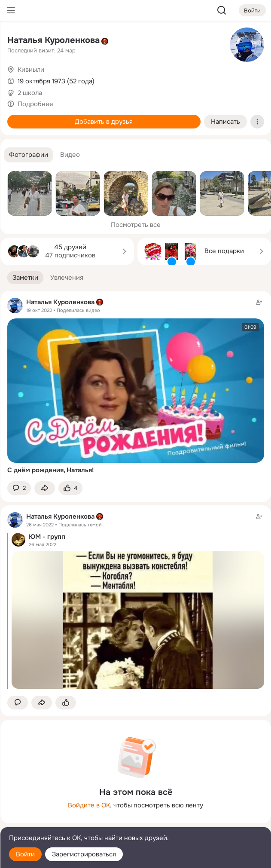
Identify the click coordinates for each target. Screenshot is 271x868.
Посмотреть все (136, 225)
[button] (29, 155)
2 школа (30, 93)
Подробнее (35, 104)
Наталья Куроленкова (53, 40)
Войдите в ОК (89, 805)
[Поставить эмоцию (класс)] (70, 488)
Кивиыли (31, 70)
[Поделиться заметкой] (45, 488)
